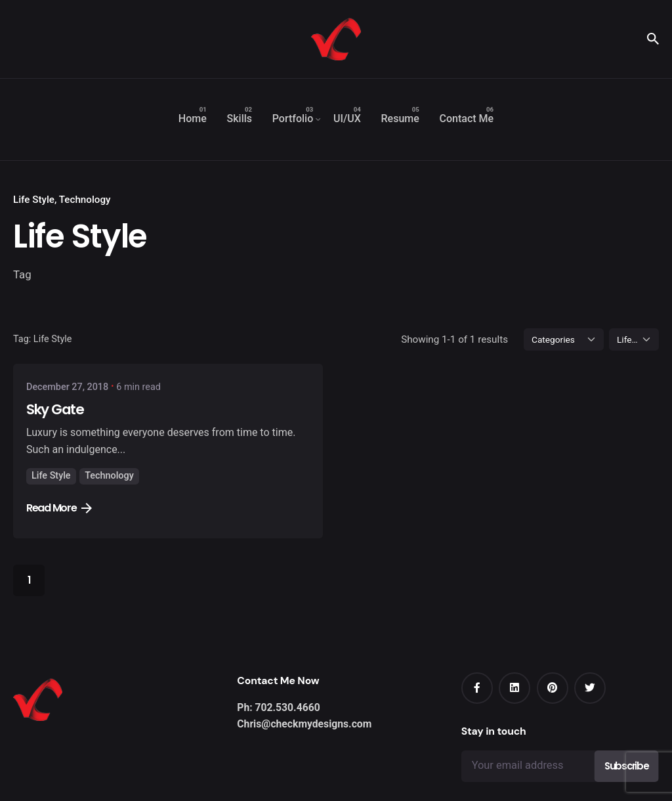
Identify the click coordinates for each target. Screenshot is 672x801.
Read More (59, 508)
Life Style (34, 200)
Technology (85, 200)
